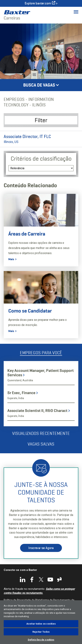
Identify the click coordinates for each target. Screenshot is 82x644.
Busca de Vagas (39, 85)
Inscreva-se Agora (41, 548)
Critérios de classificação (41, 159)
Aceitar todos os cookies (41, 624)
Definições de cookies (41, 640)
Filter (41, 120)
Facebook (32, 580)
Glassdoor (60, 580)
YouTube (50, 580)
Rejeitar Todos (41, 632)
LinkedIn (23, 580)
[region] (41, 622)
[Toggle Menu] (76, 12)
